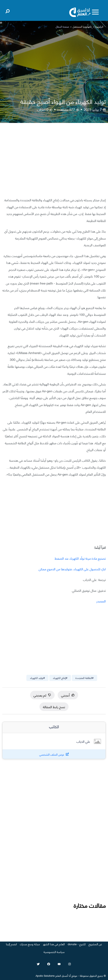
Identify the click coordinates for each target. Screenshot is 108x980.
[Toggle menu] (95, 12)
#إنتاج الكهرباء (60, 678)
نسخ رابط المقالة (54, 707)
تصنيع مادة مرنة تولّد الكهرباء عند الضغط (80, 558)
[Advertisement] (54, 163)
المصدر (101, 601)
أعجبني (68, 695)
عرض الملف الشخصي (52, 754)
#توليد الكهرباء (37, 678)
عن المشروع (95, 944)
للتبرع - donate (77, 944)
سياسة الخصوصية (54, 952)
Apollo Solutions (45, 975)
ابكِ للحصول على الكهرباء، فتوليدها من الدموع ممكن (72, 569)
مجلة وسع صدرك (30, 944)
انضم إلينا (11, 944)
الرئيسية (99, 26)
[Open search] (8, 10)
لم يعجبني (42, 695)
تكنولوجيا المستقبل (82, 26)
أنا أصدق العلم (63, 975)
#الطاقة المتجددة (84, 678)
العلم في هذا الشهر (54, 944)
